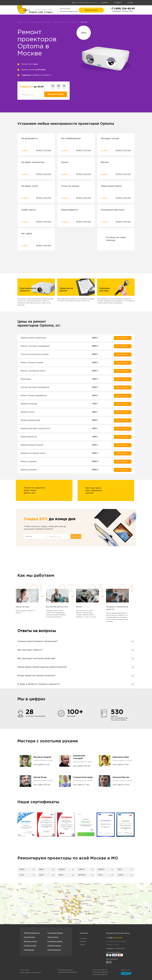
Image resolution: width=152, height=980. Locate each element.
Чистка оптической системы (35, 354)
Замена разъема (29, 470)
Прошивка (26, 379)
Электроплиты (53, 937)
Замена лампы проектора (33, 338)
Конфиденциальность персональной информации (68, 971)
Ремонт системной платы (33, 371)
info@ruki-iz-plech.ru (113, 944)
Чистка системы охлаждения (35, 387)
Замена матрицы (29, 404)
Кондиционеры (29, 937)
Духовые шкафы (30, 946)
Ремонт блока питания (32, 363)
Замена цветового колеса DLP (35, 429)
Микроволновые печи (32, 933)
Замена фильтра (29, 437)
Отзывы (130, 3)
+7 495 (114, 938)
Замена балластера (30, 420)
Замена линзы (28, 412)
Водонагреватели (54, 950)
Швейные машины (54, 946)
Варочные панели (30, 941)
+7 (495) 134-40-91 (122, 9)
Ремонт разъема (29, 462)
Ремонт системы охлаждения (35, 346)
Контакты (105, 3)
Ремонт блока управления (34, 396)
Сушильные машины (55, 941)
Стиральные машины (55, 933)
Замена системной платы (33, 453)
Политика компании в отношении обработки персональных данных (100, 972)
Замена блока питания (32, 445)
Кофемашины (29, 950)
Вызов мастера (123, 338)
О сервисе (118, 3)
